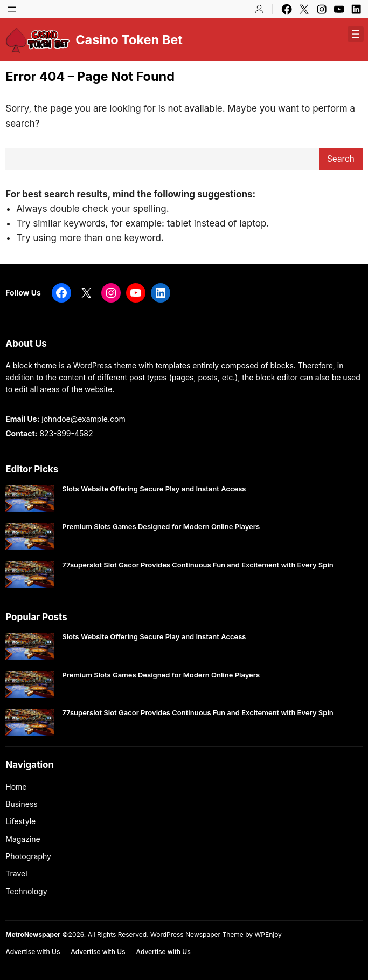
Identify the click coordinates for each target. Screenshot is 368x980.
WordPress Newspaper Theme (197, 934)
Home (16, 787)
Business (21, 804)
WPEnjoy (268, 934)
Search (341, 159)
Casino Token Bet (129, 40)
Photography (28, 856)
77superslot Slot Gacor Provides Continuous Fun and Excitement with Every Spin (198, 565)
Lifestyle (20, 821)
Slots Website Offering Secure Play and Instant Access (154, 489)
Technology (26, 891)
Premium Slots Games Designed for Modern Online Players (161, 527)
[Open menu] (12, 9)
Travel (16, 873)
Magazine (23, 839)
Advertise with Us (33, 952)
